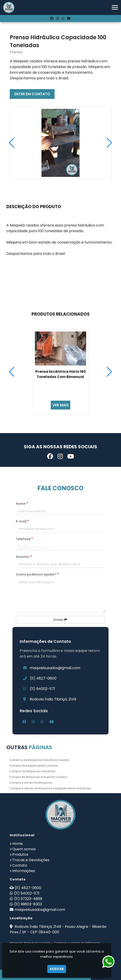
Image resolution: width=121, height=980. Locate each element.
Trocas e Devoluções (31, 860)
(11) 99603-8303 (28, 904)
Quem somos (24, 849)
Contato (20, 865)
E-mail (22, 521)
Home (18, 844)
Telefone (24, 539)
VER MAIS (60, 405)
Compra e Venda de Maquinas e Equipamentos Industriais (50, 788)
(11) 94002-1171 (42, 689)
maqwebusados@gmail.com (55, 668)
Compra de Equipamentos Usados (33, 766)
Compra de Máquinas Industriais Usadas (38, 777)
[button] (115, 7)
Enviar (60, 620)
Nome (22, 504)
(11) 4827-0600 (43, 678)
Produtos (20, 854)
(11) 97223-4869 (28, 899)
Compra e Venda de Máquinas (31, 783)
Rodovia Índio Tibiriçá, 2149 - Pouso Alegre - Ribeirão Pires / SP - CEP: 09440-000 (58, 929)
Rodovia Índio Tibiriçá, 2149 (53, 699)
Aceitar (57, 969)
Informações (24, 871)
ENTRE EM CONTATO (32, 94)
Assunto (24, 557)
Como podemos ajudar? (37, 574)
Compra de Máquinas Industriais (32, 771)
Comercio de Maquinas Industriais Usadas (39, 760)
